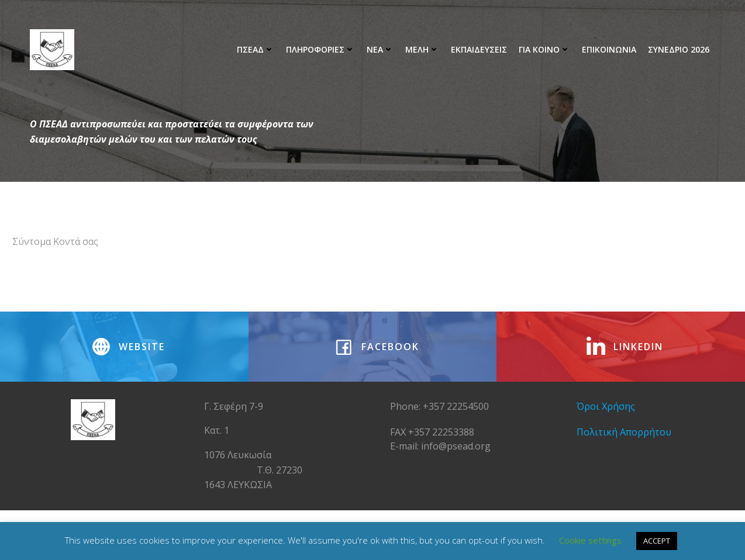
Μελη (422, 49)
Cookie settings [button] (590, 540)
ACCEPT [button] (657, 541)
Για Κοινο (544, 49)
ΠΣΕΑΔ (256, 49)
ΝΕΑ (380, 49)
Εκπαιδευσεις (479, 49)
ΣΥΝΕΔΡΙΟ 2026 (679, 49)
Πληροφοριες (320, 49)
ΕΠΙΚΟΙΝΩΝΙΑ (609, 49)
